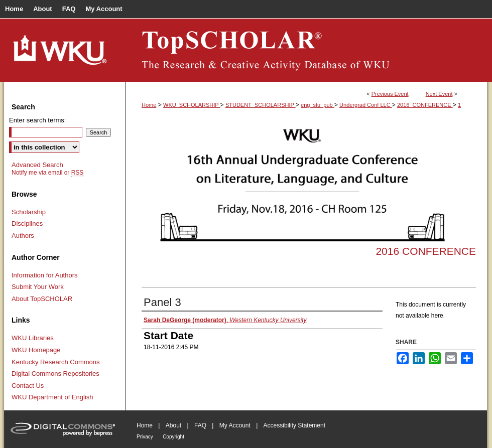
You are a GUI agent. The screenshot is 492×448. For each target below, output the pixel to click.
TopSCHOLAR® (306, 50)
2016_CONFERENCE (425, 105)
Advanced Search (37, 165)
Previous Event (390, 94)
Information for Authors (45, 275)
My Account (235, 425)
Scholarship (29, 212)
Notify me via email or (47, 173)
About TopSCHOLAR (42, 299)
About (173, 425)
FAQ (200, 425)
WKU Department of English (52, 397)
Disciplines (27, 223)
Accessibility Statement (294, 425)
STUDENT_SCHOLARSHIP (261, 105)
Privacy (145, 437)
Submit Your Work (38, 287)
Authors (23, 236)
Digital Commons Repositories (55, 374)
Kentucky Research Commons (56, 362)
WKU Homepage (36, 350)
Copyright (173, 437)
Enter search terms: (37, 120)
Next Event (439, 94)
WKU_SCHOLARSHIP (192, 105)
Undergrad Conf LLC (366, 105)
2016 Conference (426, 251)
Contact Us (28, 386)
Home (149, 105)
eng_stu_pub (318, 105)
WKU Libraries (33, 338)
